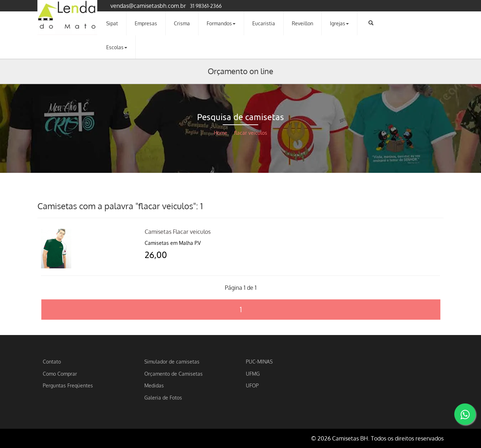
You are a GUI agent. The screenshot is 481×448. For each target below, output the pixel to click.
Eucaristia (264, 23)
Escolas (117, 47)
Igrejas (339, 23)
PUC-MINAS (259, 361)
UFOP (252, 385)
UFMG (253, 374)
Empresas (146, 23)
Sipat (112, 23)
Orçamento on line (240, 71)
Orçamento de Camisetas (174, 374)
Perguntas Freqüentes (68, 385)
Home (221, 133)
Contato (52, 361)
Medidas (154, 385)
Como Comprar (60, 374)
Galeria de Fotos (163, 397)
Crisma (182, 23)
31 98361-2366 (206, 6)
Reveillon (302, 23)
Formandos (221, 23)
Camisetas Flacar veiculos (178, 232)
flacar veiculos (251, 133)
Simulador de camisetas (172, 361)
